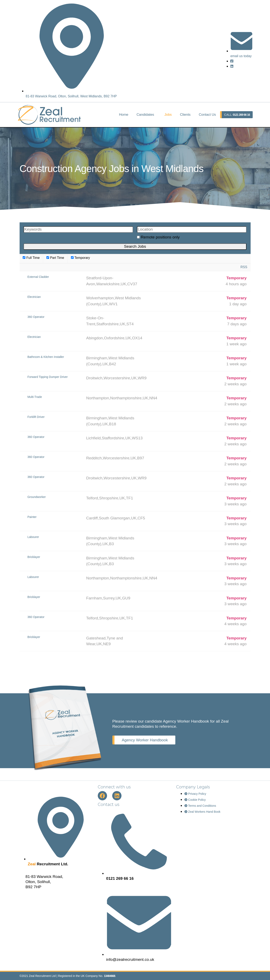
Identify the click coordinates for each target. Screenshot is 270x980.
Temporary (80, 258)
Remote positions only (160, 237)
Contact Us (207, 115)
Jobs (168, 115)
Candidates (145, 115)
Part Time (55, 258)
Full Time (31, 258)
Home (124, 115)
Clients (185, 115)
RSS (244, 267)
